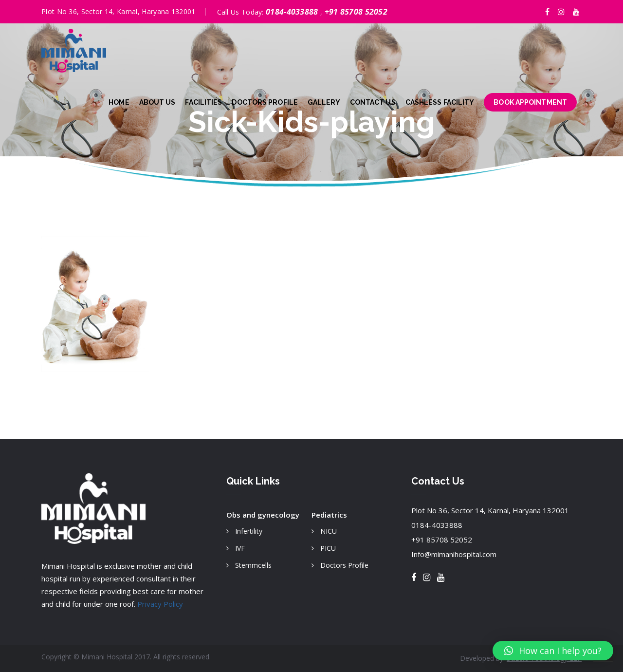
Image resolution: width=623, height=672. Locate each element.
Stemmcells (253, 565)
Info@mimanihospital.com (454, 554)
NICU (329, 531)
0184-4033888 (293, 12)
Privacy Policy (160, 604)
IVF (240, 548)
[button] (553, 651)
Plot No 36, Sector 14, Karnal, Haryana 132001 (490, 510)
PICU (328, 548)
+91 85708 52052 (356, 12)
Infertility (249, 531)
